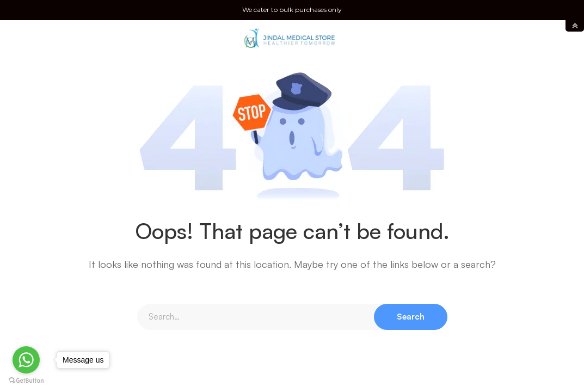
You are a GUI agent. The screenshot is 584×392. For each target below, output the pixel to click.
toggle (575, 26)
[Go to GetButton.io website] (26, 381)
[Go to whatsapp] (26, 360)
